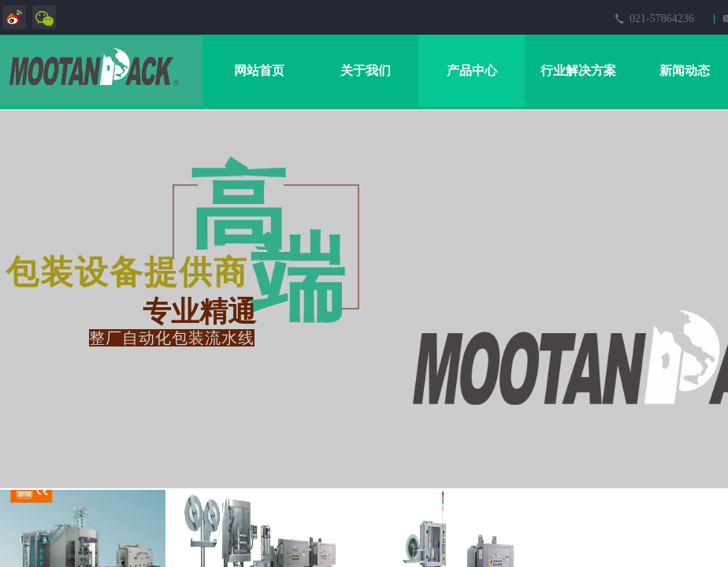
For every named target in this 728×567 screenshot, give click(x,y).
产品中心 (472, 70)
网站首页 (259, 70)
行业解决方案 (578, 70)
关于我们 (366, 70)
